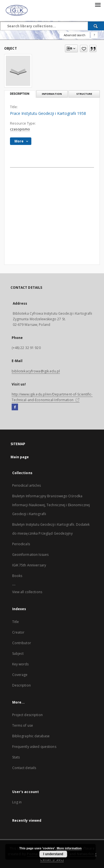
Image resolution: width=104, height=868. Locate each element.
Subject (18, 654)
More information (69, 848)
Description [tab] (20, 94)
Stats (16, 757)
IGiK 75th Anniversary (29, 565)
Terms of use (23, 725)
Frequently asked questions (34, 747)
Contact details (24, 768)
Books (17, 576)
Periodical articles (26, 485)
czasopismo (20, 129)
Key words (21, 664)
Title (16, 622)
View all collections (27, 592)
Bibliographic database (31, 736)
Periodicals (21, 544)
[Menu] (98, 4)
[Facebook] (15, 407)
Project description (27, 715)
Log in (17, 802)
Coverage (20, 675)
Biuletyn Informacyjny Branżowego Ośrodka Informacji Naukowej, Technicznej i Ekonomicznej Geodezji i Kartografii (51, 505)
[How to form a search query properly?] (94, 35)
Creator (18, 632)
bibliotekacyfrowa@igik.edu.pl (36, 371)
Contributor (22, 643)
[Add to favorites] (84, 49)
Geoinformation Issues (31, 555)
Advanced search (75, 35)
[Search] (96, 26)
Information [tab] (52, 94)
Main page (20, 457)
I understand (53, 854)
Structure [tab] (84, 94)
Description (21, 685)
